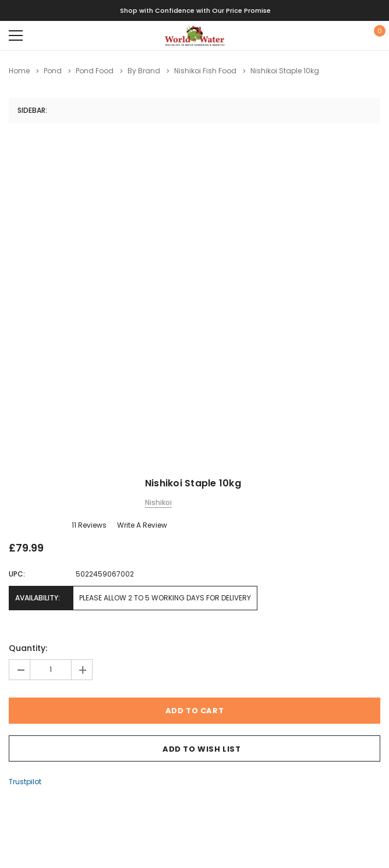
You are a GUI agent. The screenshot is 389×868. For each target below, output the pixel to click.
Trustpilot (25, 782)
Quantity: (28, 648)
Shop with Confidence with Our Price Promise (195, 10)
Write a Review (142, 525)
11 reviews (89, 525)
